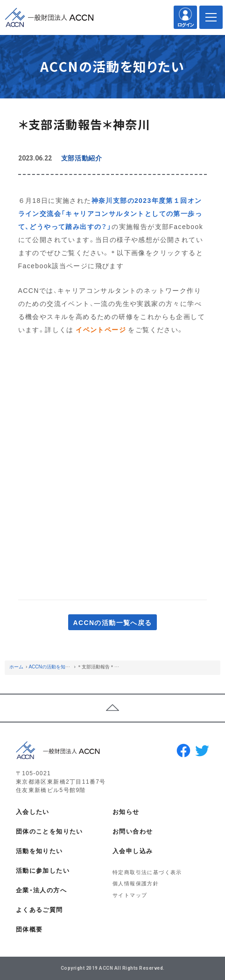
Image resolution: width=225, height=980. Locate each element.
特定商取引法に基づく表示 (147, 872)
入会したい (33, 811)
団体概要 (29, 929)
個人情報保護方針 (136, 883)
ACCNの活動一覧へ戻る (112, 622)
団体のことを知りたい (49, 831)
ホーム (16, 666)
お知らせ (126, 811)
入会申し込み (133, 851)
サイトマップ (130, 895)
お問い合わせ (133, 831)
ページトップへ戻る (112, 708)
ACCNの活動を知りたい (54, 666)
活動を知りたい (39, 851)
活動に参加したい (43, 870)
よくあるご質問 (39, 909)
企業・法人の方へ (41, 890)
